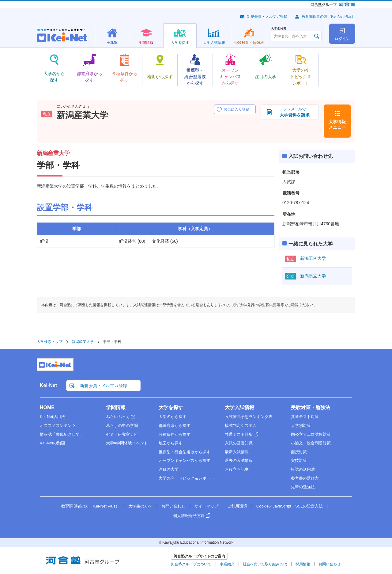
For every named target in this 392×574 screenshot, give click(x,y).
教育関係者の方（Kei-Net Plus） (328, 17)
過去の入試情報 (239, 460)
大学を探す (171, 407)
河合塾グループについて (191, 564)
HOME (47, 407)
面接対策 (299, 452)
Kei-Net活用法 (52, 417)
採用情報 (303, 564)
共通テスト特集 (239, 434)
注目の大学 (169, 469)
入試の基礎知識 (239, 443)
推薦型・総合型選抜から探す (185, 452)
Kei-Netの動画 (52, 443)
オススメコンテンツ (58, 426)
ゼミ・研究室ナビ (122, 434)
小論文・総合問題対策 (311, 443)
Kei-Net (48, 385)
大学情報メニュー (337, 124)
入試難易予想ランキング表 (249, 417)
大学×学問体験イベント (127, 443)
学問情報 (116, 407)
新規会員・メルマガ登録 (267, 17)
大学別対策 (301, 426)
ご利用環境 (237, 506)
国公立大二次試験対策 (311, 434)
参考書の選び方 (305, 478)
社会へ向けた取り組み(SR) (265, 564)
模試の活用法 (303, 469)
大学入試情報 (239, 407)
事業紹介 (227, 564)
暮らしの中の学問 (122, 426)
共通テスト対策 (305, 417)
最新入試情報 (237, 452)
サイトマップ (206, 506)
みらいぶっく (118, 417)
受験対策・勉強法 (311, 407)
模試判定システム (241, 426)
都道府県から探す (175, 426)
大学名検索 (279, 29)
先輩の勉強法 (303, 487)
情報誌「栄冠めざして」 (62, 434)
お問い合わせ (173, 506)
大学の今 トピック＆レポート (187, 478)
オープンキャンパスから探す (185, 460)
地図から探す (171, 443)
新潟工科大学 (313, 258)
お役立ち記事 (237, 469)
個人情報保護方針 (189, 516)
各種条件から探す (175, 434)
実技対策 (299, 460)
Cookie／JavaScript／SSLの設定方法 (290, 506)
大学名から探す (173, 417)
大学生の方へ (140, 506)
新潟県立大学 (313, 276)
